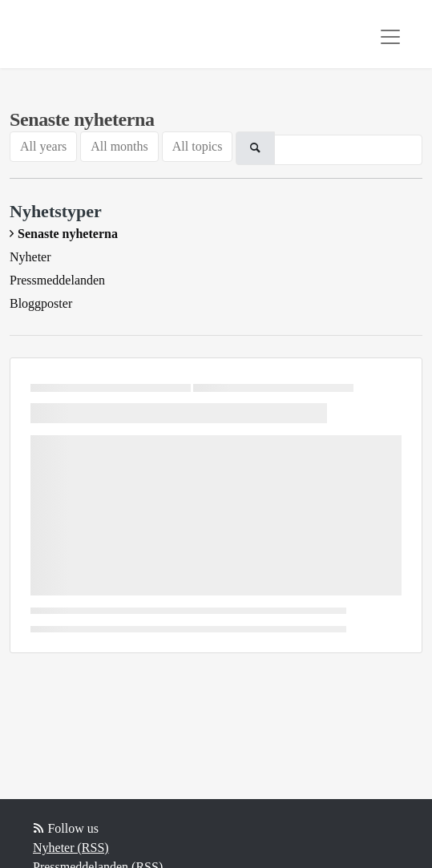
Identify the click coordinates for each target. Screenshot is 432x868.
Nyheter (30, 257)
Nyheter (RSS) (71, 848)
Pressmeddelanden (57, 280)
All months (119, 146)
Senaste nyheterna (68, 234)
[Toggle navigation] (390, 37)
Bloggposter (41, 303)
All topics (198, 146)
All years (43, 146)
